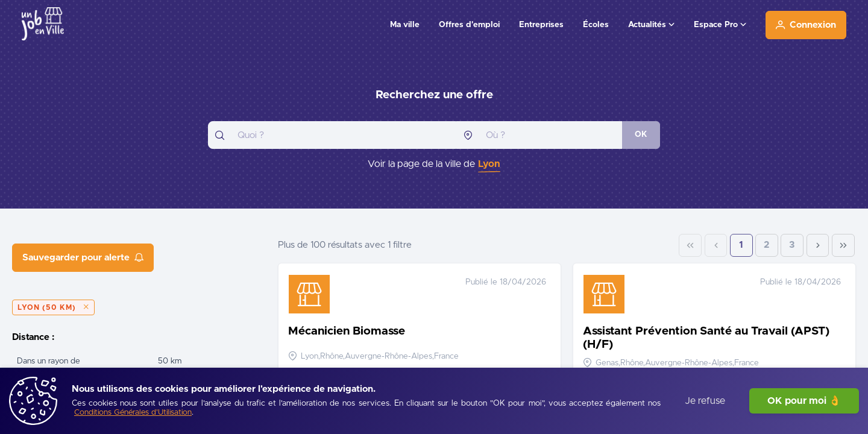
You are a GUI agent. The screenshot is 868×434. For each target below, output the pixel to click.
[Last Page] (843, 245)
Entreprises (541, 25)
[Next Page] (818, 245)
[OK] (641, 135)
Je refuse (705, 401)
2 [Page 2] (767, 245)
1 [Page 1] (741, 245)
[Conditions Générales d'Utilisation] (133, 413)
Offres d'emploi (469, 25)
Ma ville (405, 25)
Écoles (596, 25)
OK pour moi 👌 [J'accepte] (804, 401)
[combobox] (332, 135)
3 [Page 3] (792, 245)
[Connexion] (806, 25)
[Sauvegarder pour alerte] (83, 258)
